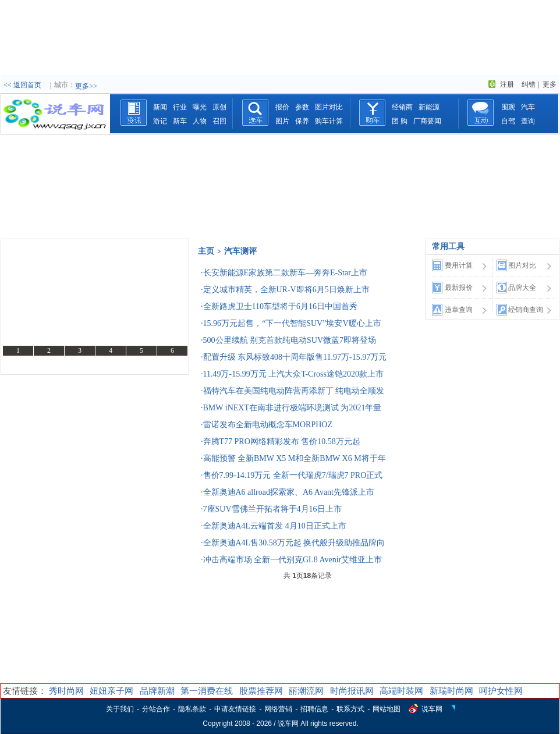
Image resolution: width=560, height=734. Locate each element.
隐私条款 (192, 709)
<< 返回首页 (22, 85)
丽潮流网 (306, 691)
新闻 (160, 107)
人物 (200, 121)
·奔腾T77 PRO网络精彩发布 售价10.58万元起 (281, 442)
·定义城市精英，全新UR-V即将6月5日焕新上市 (285, 290)
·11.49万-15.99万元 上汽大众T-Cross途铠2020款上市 (292, 374)
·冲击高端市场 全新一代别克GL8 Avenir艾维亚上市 (291, 560)
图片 (282, 121)
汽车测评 (240, 251)
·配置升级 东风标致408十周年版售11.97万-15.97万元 (294, 357)
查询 (528, 121)
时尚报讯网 (352, 691)
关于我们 (120, 709)
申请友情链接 (235, 709)
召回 (219, 121)
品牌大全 (522, 288)
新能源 (429, 107)
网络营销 (278, 709)
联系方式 (350, 709)
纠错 (529, 84)
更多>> (86, 86)
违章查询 (459, 310)
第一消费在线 (207, 691)
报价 (282, 107)
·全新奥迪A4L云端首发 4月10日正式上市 (274, 526)
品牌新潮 (157, 691)
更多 (550, 84)
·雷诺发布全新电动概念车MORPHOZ (267, 425)
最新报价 (459, 288)
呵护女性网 (501, 691)
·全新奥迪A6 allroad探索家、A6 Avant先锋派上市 (288, 492)
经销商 (402, 107)
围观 (508, 107)
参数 (302, 107)
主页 (206, 251)
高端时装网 (401, 691)
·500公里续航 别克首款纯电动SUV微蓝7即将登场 (288, 340)
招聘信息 (314, 709)
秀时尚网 (66, 691)
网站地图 (387, 709)
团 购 (400, 121)
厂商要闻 (427, 121)
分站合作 (156, 709)
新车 (180, 121)
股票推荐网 (261, 691)
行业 (180, 107)
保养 (302, 121)
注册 (507, 84)
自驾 (508, 121)
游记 (160, 121)
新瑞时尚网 (451, 691)
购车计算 (329, 121)
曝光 (200, 107)
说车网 (432, 709)
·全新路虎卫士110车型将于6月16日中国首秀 (279, 306)
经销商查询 (526, 310)
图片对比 (329, 107)
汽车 (528, 107)
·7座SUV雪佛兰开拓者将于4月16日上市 (271, 509)
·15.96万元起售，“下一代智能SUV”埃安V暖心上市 (291, 323)
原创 (219, 107)
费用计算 (459, 265)
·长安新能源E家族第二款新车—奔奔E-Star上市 (284, 273)
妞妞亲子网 (111, 691)
